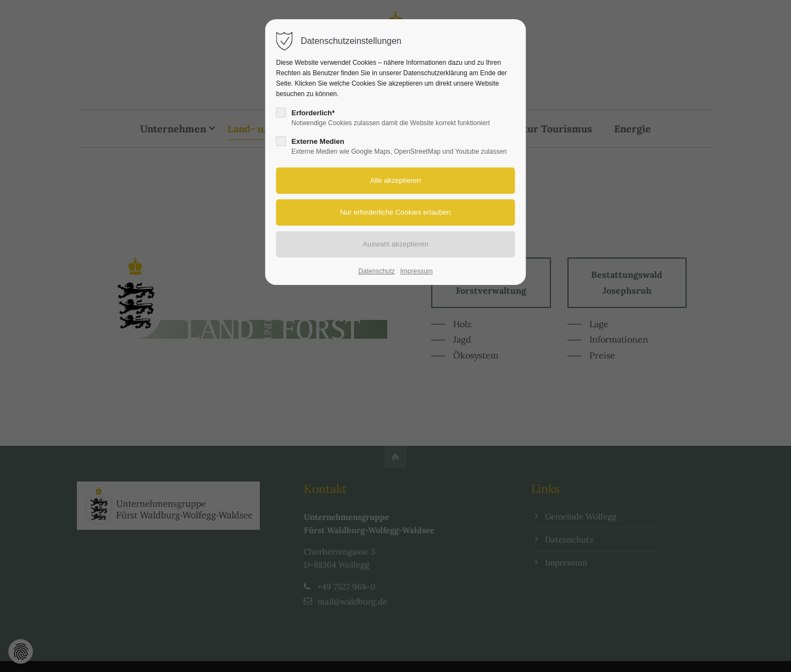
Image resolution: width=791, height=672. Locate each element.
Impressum (416, 271)
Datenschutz (377, 271)
